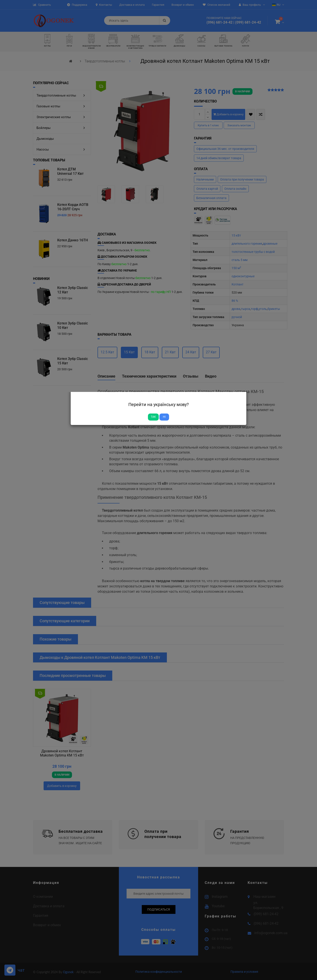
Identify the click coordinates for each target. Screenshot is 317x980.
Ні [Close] (164, 417)
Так (153, 417)
